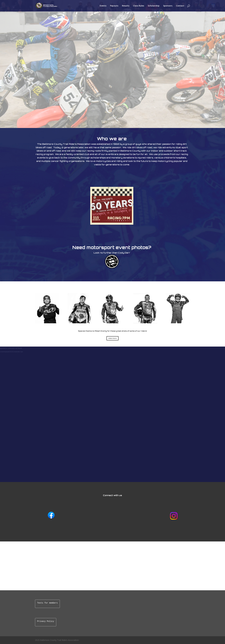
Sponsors (168, 6)
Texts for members (47, 603)
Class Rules (139, 6)
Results (126, 6)
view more (113, 338)
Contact (180, 6)
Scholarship (154, 6)
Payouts (114, 6)
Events (103, 6)
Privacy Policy (46, 621)
